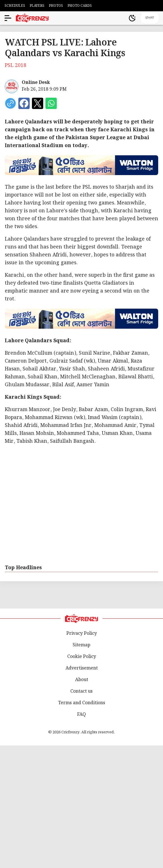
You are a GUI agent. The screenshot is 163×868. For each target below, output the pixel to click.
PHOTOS (56, 6)
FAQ (81, 715)
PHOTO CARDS (80, 6)
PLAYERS (37, 6)
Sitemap (81, 645)
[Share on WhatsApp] (51, 103)
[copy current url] (10, 103)
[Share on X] (38, 103)
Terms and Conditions (82, 703)
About (82, 680)
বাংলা (150, 18)
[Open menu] (8, 18)
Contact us (81, 691)
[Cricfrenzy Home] (32, 18)
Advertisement (82, 668)
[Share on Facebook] (24, 103)
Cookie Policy (82, 657)
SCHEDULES (15, 6)
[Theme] (132, 18)
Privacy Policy (82, 633)
